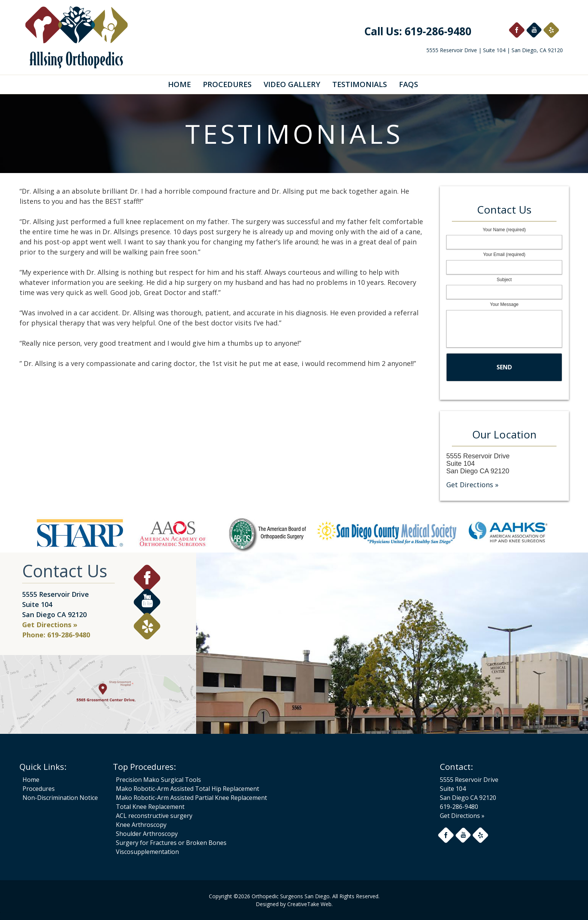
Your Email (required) (504, 254)
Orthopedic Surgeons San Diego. (290, 896)
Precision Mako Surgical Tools (158, 780)
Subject (504, 280)
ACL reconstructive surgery (154, 816)
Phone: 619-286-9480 (56, 635)
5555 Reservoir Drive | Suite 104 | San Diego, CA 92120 (495, 50)
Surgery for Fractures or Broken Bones (171, 843)
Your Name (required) (504, 230)
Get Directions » (472, 485)
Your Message (504, 304)
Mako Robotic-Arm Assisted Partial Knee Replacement (191, 798)
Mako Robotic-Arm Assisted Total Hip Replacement (187, 789)
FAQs (409, 84)
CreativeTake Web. (310, 904)
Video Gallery (292, 84)
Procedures (227, 84)
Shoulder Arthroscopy (147, 834)
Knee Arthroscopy (141, 825)
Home (179, 84)
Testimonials (360, 84)
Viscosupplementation (147, 852)
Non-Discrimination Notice (60, 798)
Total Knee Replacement (150, 807)
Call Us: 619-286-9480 (418, 31)
